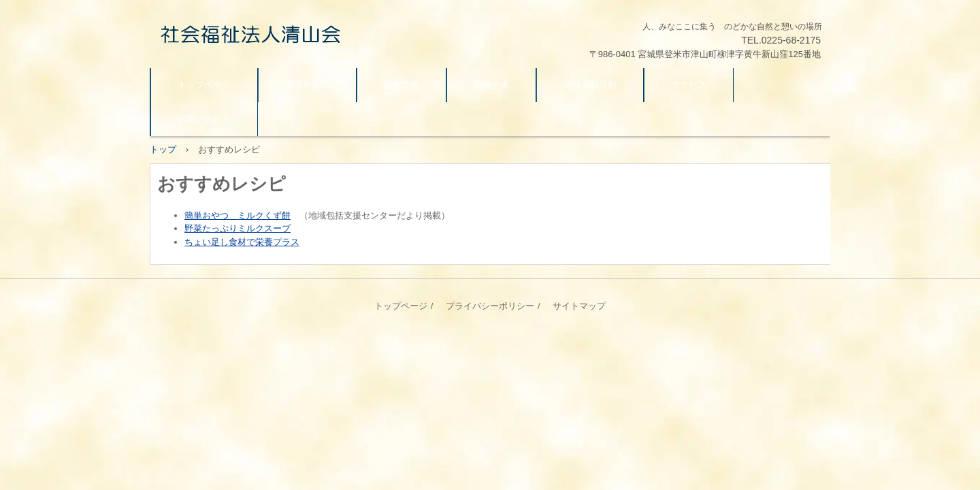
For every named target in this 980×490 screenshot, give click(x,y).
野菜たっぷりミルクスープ (238, 228)
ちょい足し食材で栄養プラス (242, 242)
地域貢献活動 (590, 85)
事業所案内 (307, 85)
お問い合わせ (204, 119)
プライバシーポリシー (490, 306)
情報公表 (491, 85)
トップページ (204, 85)
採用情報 (402, 85)
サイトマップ (579, 306)
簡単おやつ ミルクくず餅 (238, 215)
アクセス (689, 85)
